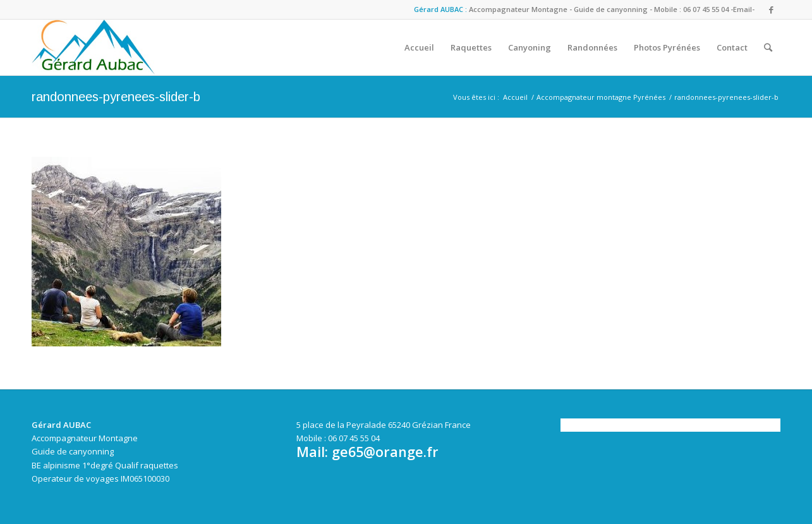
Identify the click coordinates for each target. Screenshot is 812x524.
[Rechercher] (768, 47)
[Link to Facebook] (771, 9)
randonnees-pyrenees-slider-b (116, 97)
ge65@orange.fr (385, 452)
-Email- (742, 9)
